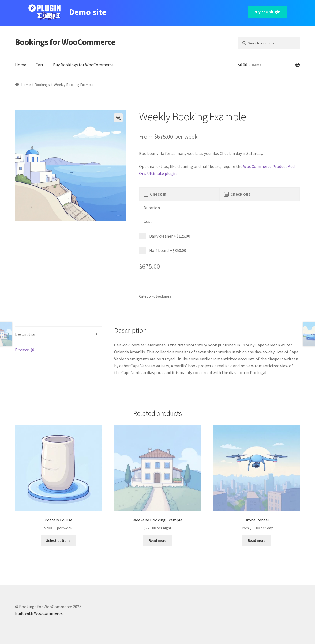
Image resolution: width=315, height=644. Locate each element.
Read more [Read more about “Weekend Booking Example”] (157, 540)
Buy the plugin (267, 12)
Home (21, 65)
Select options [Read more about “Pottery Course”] (58, 540)
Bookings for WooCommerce (65, 42)
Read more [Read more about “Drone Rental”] (257, 540)
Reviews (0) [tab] (25, 350)
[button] (118, 118)
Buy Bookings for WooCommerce (83, 65)
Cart (40, 65)
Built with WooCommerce (39, 613)
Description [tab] (26, 334)
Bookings (42, 85)
